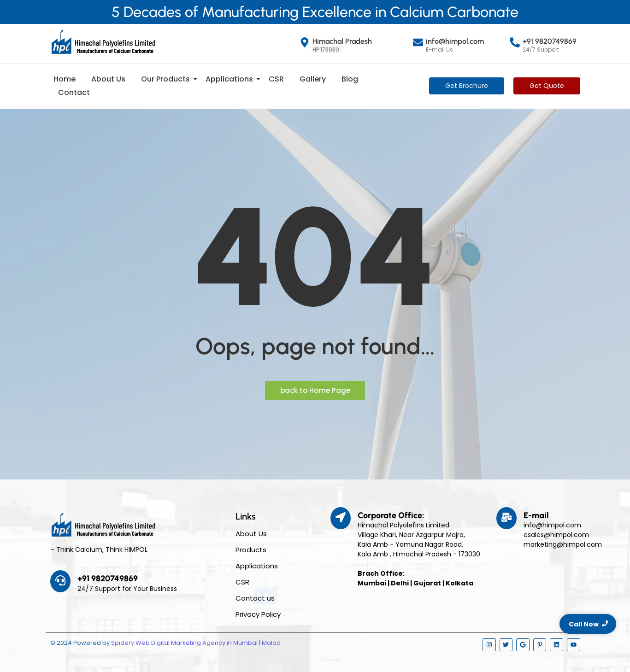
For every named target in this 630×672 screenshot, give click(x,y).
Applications (231, 79)
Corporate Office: (391, 515)
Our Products (167, 79)
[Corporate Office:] (341, 518)
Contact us (255, 598)
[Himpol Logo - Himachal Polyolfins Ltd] (103, 42)
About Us (108, 79)
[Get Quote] (547, 86)
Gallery (313, 79)
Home (65, 79)
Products (251, 550)
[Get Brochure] (467, 86)
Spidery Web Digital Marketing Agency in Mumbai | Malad (196, 643)
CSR (276, 79)
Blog (350, 79)
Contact (74, 92)
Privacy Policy (258, 614)
